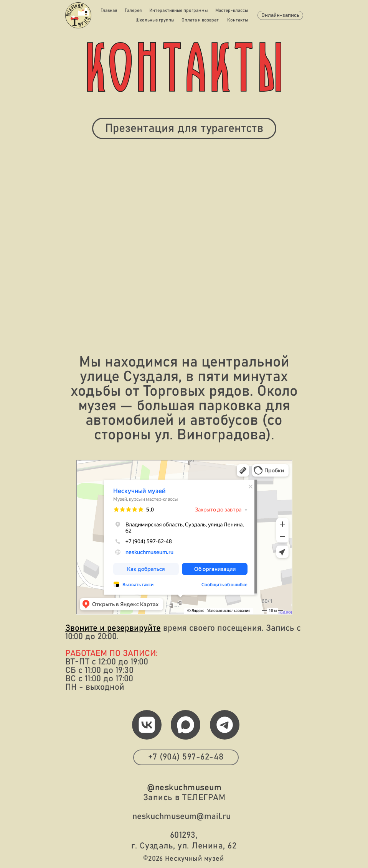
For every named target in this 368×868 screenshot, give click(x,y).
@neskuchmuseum (184, 788)
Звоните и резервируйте (113, 628)
